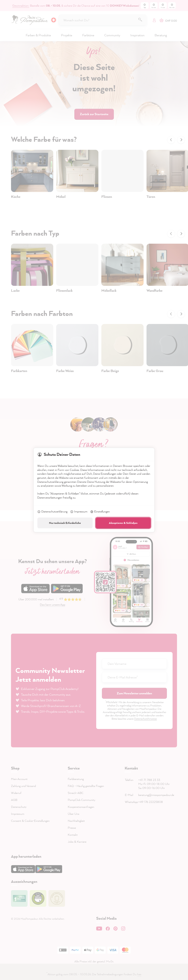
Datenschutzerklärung (52, 512)
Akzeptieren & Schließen (123, 523)
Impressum (79, 512)
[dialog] (94, 490)
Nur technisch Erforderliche (65, 523)
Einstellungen (100, 512)
